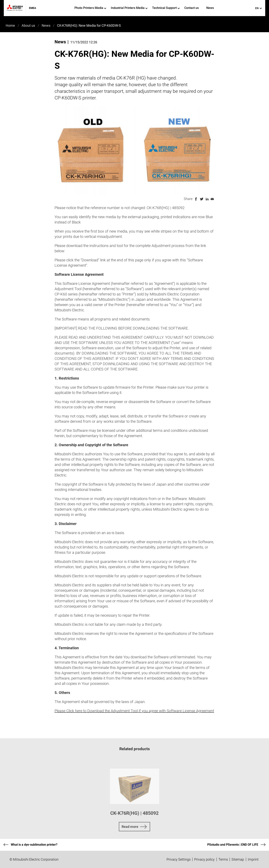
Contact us (192, 8)
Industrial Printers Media (129, 8)
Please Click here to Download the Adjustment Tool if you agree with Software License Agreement (134, 711)
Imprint (253, 859)
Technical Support (166, 8)
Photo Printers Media (90, 8)
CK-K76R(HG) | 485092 (134, 813)
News (210, 8)
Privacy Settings (179, 859)
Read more (130, 827)
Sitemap (238, 859)
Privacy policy (204, 859)
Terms (223, 859)
